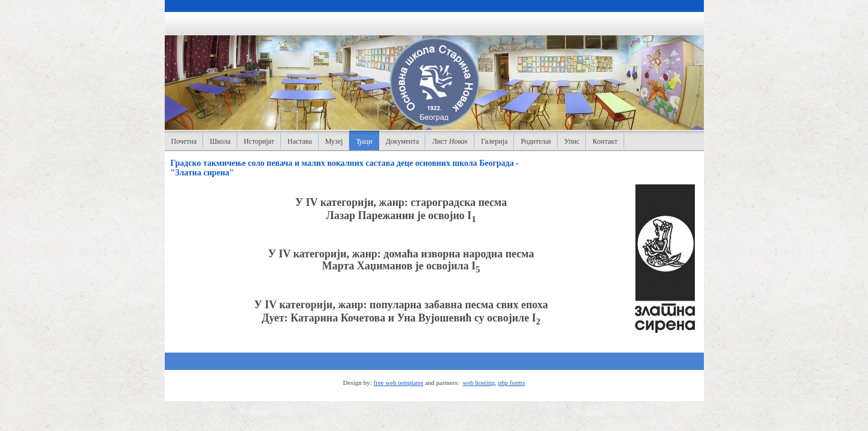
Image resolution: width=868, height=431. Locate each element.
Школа (220, 141)
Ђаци (364, 141)
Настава (300, 141)
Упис (572, 141)
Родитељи (536, 141)
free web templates (399, 383)
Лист (450, 141)
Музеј (334, 141)
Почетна (184, 141)
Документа (403, 141)
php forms (512, 383)
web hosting (478, 383)
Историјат (259, 141)
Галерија (494, 141)
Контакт (605, 141)
